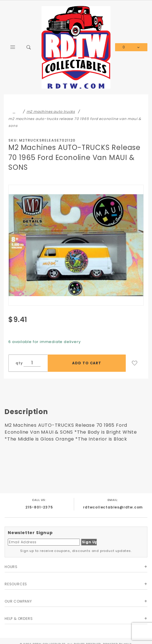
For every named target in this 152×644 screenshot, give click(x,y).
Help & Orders (19, 619)
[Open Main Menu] (13, 47)
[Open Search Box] (29, 47)
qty (19, 363)
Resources (16, 584)
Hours (11, 567)
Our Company (18, 601)
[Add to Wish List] (135, 363)
